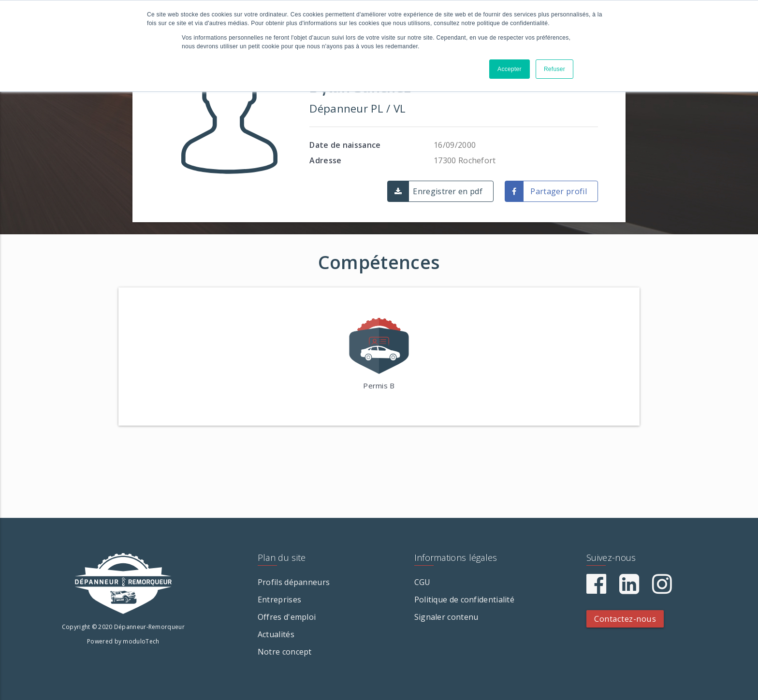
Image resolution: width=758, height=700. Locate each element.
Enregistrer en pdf (447, 191)
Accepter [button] (510, 69)
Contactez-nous (625, 619)
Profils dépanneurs (294, 582)
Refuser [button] (554, 69)
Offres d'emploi (287, 617)
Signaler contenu (446, 617)
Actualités (276, 634)
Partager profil (559, 191)
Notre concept (285, 652)
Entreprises (279, 600)
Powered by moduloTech (123, 641)
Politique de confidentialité (464, 600)
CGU (423, 582)
